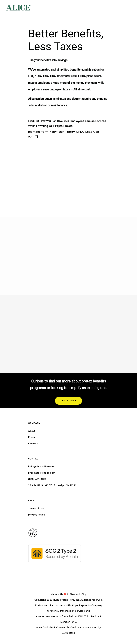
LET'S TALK (68, 401)
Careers (33, 443)
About (32, 431)
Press (31, 437)
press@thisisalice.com (42, 473)
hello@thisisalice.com (41, 467)
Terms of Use (36, 508)
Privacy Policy (37, 515)
